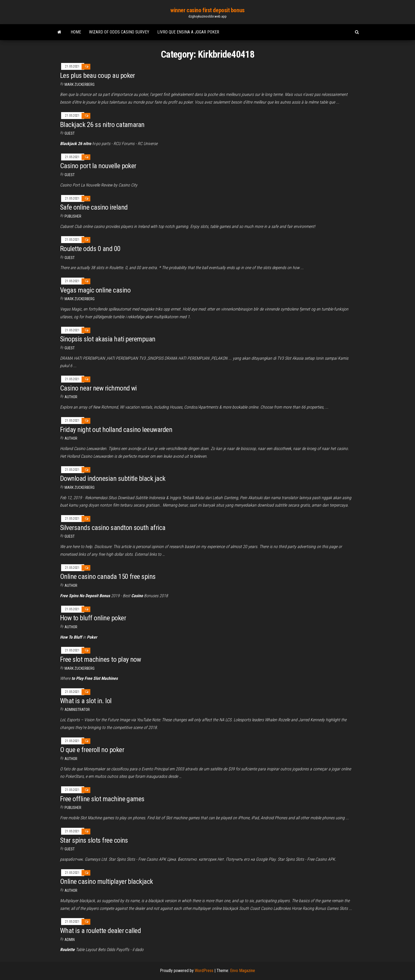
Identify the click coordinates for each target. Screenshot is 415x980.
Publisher (73, 216)
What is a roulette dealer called (100, 931)
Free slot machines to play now (100, 659)
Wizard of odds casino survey (119, 32)
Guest (70, 133)
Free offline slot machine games (102, 799)
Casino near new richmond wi (98, 388)
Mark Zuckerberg (80, 84)
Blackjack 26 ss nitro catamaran (102, 125)
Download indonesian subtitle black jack (113, 478)
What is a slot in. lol (86, 701)
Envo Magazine (243, 971)
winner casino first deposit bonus (207, 10)
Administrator (77, 710)
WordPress (204, 971)
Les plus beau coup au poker (98, 75)
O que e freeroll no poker (92, 750)
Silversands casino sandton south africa (113, 528)
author (71, 397)
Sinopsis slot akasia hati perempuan (108, 339)
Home (76, 32)
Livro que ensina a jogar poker (188, 32)
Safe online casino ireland (94, 207)
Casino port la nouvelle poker (98, 166)
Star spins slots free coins (94, 840)
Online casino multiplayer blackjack (107, 881)
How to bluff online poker (93, 618)
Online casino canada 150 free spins (108, 576)
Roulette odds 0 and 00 (90, 249)
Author (71, 627)
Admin (70, 940)
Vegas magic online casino (95, 290)
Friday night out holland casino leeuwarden (116, 430)
